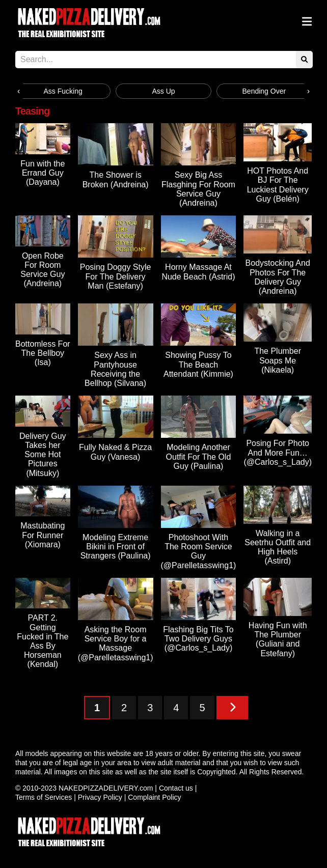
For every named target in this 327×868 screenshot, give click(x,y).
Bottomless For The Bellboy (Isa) (43, 353)
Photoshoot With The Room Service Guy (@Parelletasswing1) (199, 551)
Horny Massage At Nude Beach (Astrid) (198, 272)
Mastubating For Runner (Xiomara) (43, 535)
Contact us (176, 788)
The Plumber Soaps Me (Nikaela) (278, 360)
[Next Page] (233, 708)
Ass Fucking (63, 91)
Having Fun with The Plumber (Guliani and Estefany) (278, 639)
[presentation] (19, 91)
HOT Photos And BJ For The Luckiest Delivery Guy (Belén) (278, 185)
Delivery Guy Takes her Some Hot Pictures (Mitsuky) (43, 455)
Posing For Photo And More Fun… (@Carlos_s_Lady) (278, 452)
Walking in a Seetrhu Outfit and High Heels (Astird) (278, 547)
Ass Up (163, 91)
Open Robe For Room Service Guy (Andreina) (43, 270)
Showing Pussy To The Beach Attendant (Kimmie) (198, 364)
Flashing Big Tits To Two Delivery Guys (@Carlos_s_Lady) (198, 639)
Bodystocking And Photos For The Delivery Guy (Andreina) (278, 277)
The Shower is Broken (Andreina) (116, 179)
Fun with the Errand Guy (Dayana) (43, 173)
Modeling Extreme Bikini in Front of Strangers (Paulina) (116, 547)
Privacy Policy (100, 797)
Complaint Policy (154, 797)
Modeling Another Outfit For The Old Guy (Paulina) (199, 456)
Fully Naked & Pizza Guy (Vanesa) (115, 452)
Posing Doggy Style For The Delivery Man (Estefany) (116, 276)
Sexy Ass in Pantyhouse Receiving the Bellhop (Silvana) (115, 369)
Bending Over (264, 91)
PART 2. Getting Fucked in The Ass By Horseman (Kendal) (43, 641)
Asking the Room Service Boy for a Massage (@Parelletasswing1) (116, 643)
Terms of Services (44, 797)
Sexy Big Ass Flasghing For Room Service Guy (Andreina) (198, 189)
